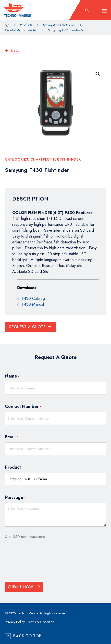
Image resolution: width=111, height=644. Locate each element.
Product (13, 467)
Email (12, 437)
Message (15, 498)
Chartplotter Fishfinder (21, 30)
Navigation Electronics (59, 25)
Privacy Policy (15, 622)
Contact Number (23, 407)
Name (12, 376)
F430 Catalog (33, 298)
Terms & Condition (41, 622)
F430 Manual (33, 304)
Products (26, 25)
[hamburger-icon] (104, 11)
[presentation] (42, 562)
